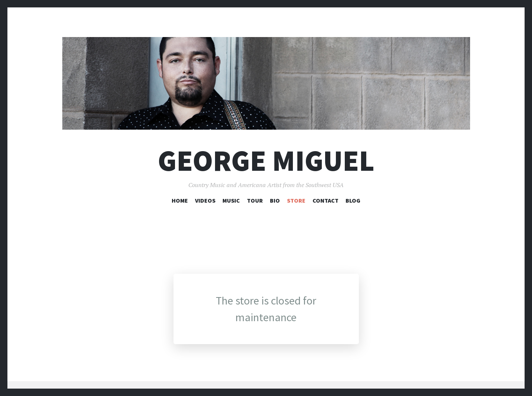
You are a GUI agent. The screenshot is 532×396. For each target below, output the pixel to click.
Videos (205, 200)
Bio (275, 200)
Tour (255, 200)
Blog (353, 200)
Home (180, 200)
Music (231, 200)
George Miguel (266, 161)
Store (296, 200)
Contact (326, 200)
